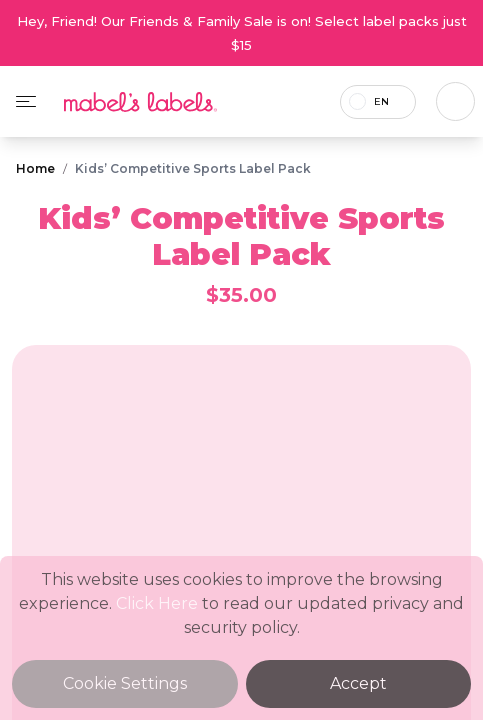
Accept (358, 683)
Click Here (157, 603)
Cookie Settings (125, 683)
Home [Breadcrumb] (35, 168)
